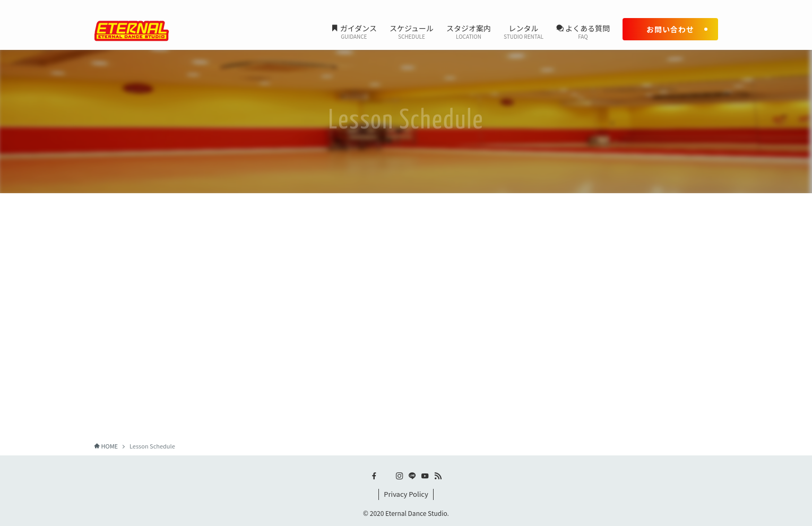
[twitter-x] (656, 6)
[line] (684, 6)
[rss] (711, 6)
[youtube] (697, 6)
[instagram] (670, 6)
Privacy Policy (406, 494)
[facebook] (642, 6)
